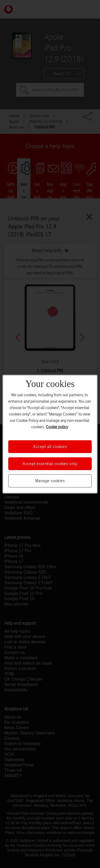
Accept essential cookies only (50, 464)
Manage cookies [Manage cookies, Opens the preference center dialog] (50, 481)
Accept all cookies (50, 446)
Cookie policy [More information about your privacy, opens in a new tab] (57, 427)
